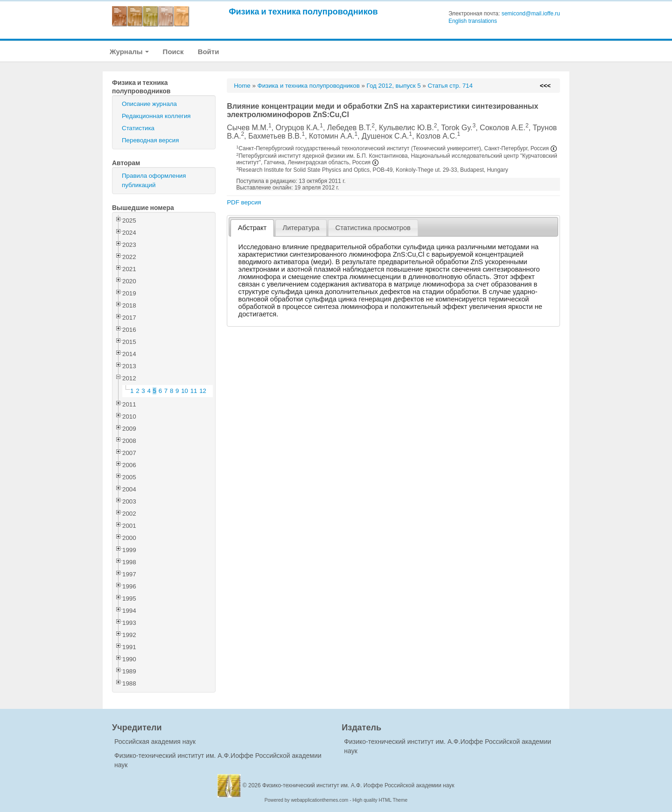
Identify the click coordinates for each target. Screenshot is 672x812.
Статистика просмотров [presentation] (373, 228)
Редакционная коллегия (156, 116)
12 (203, 391)
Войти (209, 52)
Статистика (138, 128)
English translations (473, 21)
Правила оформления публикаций (154, 180)
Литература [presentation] (301, 228)
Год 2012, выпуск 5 (394, 86)
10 (185, 391)
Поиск (173, 52)
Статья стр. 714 (450, 86)
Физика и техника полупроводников (303, 11)
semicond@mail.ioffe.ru (531, 14)
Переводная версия (150, 140)
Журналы (129, 52)
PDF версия (244, 202)
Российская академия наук (155, 742)
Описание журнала (149, 104)
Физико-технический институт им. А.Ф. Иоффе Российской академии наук (358, 785)
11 (194, 391)
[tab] (252, 228)
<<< (545, 86)
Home (242, 86)
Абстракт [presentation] (252, 228)
